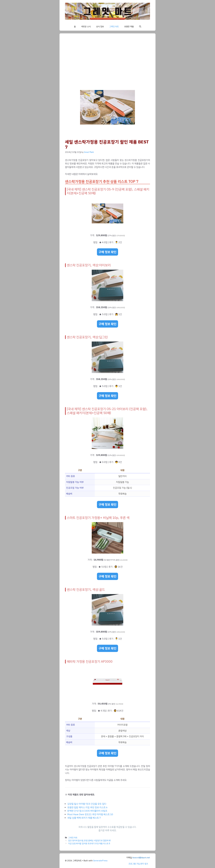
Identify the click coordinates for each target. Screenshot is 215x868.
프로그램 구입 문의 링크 (138, 864)
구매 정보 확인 (107, 252)
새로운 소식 (86, 27)
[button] (140, 27)
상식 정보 (100, 27)
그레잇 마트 (114, 27)
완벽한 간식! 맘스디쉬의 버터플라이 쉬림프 (87, 811)
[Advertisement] (107, 59)
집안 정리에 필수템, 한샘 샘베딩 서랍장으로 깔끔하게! (89, 840)
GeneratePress (100, 861)
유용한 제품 (129, 27)
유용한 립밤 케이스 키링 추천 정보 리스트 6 (87, 807)
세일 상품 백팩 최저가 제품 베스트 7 (84, 818)
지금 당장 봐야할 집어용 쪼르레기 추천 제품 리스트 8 (89, 844)
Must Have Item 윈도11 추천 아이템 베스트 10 (90, 814)
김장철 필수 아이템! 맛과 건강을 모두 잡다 (87, 804)
